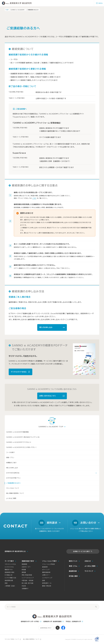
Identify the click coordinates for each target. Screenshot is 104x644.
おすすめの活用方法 (13, 473)
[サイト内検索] (96, 607)
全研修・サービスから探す (81, 551)
